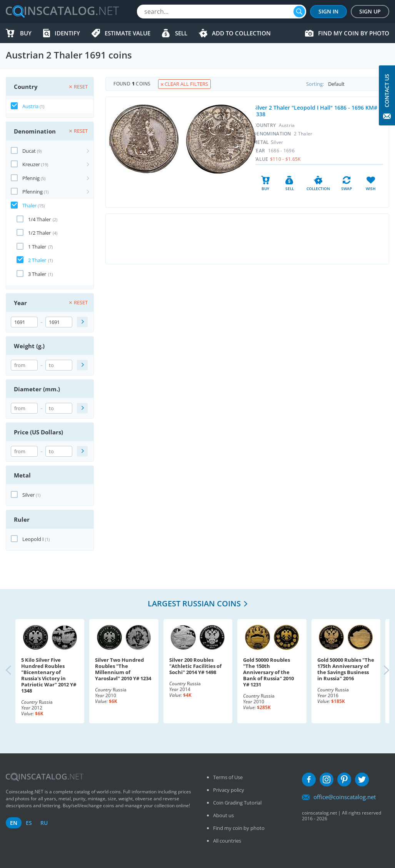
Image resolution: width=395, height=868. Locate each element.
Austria (30, 106)
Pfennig (31, 178)
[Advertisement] (247, 239)
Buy (26, 33)
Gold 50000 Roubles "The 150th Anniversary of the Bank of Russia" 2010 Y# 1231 (268, 672)
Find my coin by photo (354, 33)
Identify (67, 33)
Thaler (29, 205)
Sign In (328, 11)
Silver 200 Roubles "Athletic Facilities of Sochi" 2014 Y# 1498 (195, 666)
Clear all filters (184, 84)
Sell (181, 33)
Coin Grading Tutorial (237, 803)
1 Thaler (37, 247)
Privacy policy (229, 790)
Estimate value (127, 33)
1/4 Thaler (39, 219)
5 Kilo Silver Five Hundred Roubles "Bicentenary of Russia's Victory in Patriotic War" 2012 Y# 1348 (49, 675)
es (29, 823)
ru (44, 823)
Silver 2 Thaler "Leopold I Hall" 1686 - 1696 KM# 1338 (315, 111)
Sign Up (370, 11)
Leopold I (33, 539)
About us (223, 815)
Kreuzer (31, 164)
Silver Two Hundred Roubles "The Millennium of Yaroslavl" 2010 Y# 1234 (123, 669)
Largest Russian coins (194, 603)
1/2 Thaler (39, 233)
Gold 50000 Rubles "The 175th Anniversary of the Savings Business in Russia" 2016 (346, 669)
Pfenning (32, 192)
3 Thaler (37, 274)
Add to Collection (241, 33)
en (14, 823)
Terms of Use (228, 777)
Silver (28, 495)
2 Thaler (37, 260)
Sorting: (347, 84)
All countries (227, 841)
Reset (78, 87)
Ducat (29, 151)
